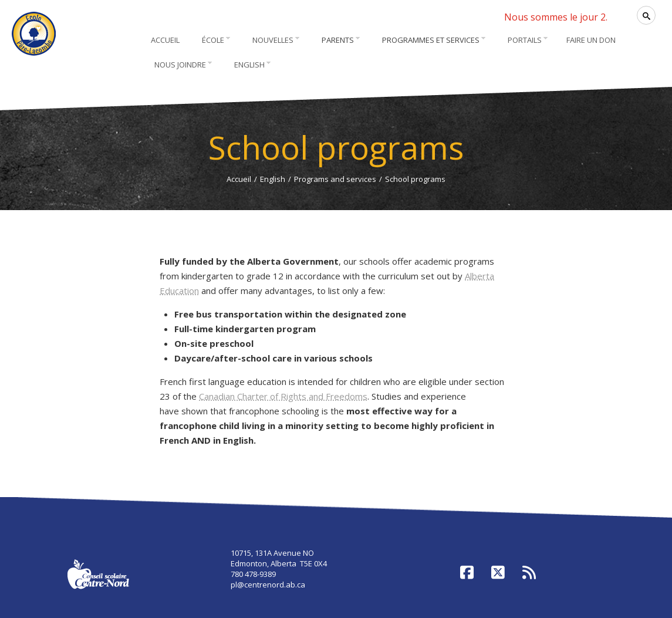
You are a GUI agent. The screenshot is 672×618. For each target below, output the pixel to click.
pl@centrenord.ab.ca (268, 585)
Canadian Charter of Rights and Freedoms (283, 396)
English (273, 179)
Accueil (239, 179)
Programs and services (335, 179)
